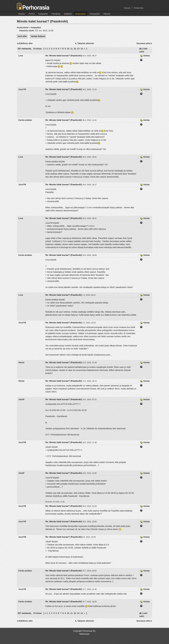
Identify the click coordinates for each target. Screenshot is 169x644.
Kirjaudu (127, 8)
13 (78, 49)
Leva (21, 56)
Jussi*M (22, 89)
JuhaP (21, 399)
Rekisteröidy (139, 8)
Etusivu (22, 14)
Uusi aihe (22, 36)
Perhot (32, 14)
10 (68, 49)
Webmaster (84, 634)
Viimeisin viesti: (29, 31)
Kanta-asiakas (25, 120)
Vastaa (145, 56)
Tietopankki (95, 14)
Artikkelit (68, 14)
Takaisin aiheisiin (86, 43)
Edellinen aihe (26, 43)
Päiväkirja (56, 14)
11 (72, 49)
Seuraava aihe (143, 43)
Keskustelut (80, 14)
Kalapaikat (43, 14)
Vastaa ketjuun (38, 36)
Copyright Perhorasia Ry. (84, 631)
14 (82, 49)
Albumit (107, 14)
